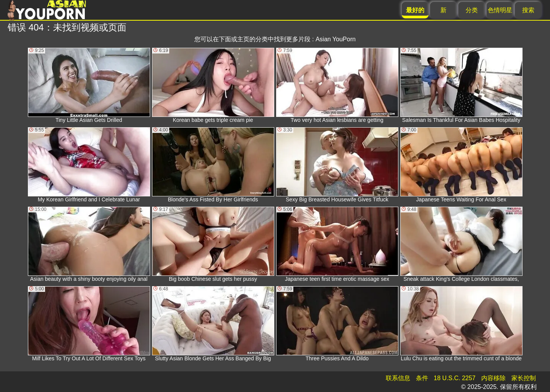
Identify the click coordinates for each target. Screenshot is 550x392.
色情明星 (500, 10)
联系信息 (398, 378)
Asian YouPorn (336, 39)
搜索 (528, 10)
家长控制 (524, 378)
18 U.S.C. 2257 (455, 378)
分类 (472, 10)
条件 (422, 378)
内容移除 (493, 378)
